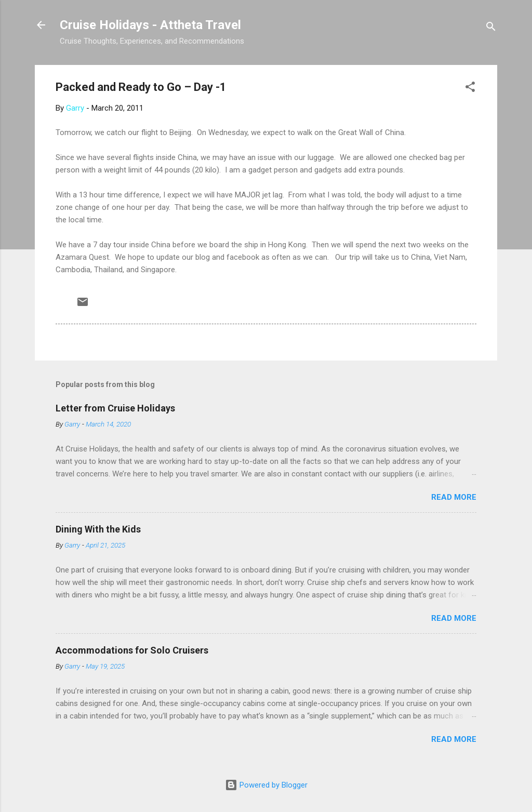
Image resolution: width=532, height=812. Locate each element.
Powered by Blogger (266, 785)
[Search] (491, 28)
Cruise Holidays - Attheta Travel (150, 25)
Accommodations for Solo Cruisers (132, 650)
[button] (470, 89)
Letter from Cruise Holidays (115, 408)
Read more (454, 497)
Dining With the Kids (98, 529)
